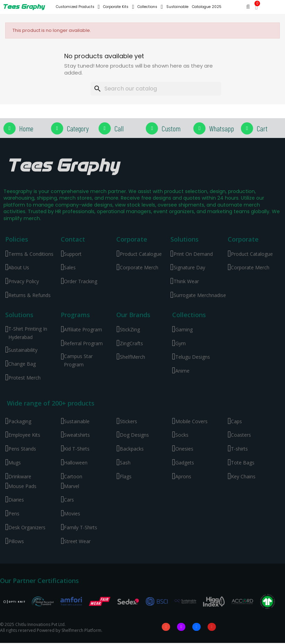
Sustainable (177, 7)
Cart (262, 128)
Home (26, 128)
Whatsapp (221, 128)
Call (119, 128)
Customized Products (78, 7)
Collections (150, 7)
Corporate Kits (119, 7)
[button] (248, 7)
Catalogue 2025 (207, 7)
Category (78, 128)
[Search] (156, 89)
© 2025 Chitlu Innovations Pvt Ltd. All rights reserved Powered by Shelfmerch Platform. (51, 628)
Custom (171, 128)
